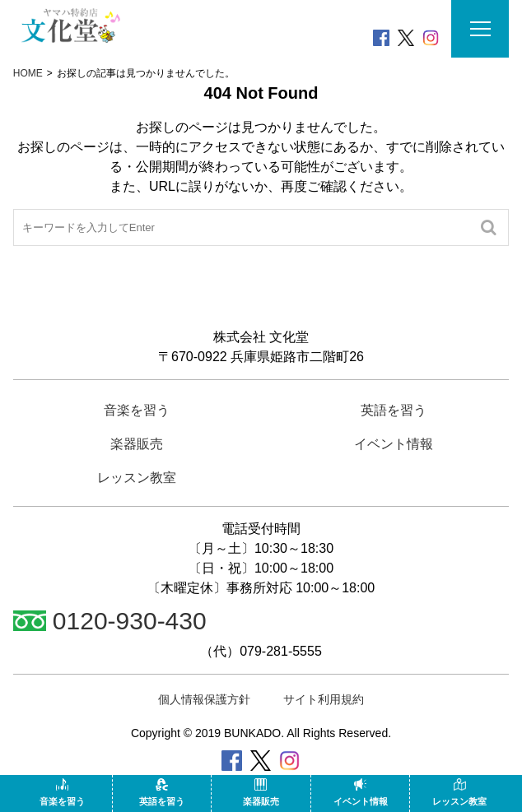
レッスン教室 (459, 792)
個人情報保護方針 (204, 699)
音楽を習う (62, 792)
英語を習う (162, 792)
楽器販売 (261, 792)
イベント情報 (361, 792)
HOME (28, 73)
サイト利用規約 (324, 699)
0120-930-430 (110, 621)
